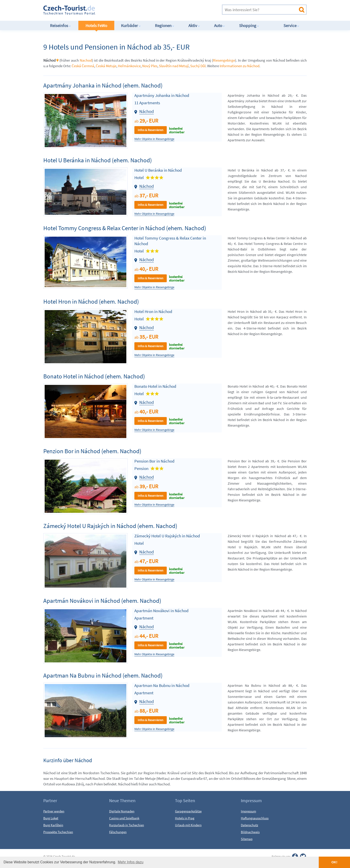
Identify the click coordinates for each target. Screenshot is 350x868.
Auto (220, 25)
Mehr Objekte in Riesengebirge (154, 139)
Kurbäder (131, 25)
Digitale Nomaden (122, 811)
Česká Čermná (83, 66)
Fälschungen (118, 832)
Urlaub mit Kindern (188, 825)
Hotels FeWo (96, 25)
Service (291, 25)
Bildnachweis (250, 832)
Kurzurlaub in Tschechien (127, 825)
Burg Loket (51, 818)
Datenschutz (249, 825)
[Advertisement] (161, 10)
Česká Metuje (106, 66)
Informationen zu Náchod (240, 66)
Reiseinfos (60, 25)
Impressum (248, 811)
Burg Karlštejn (53, 825)
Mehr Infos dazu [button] (131, 862)
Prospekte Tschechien (58, 832)
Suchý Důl (198, 66)
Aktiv (194, 25)
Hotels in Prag (185, 818)
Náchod (147, 111)
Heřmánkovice (129, 66)
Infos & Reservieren (151, 130)
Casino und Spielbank (124, 818)
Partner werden (54, 811)
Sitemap (247, 839)
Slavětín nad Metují (174, 66)
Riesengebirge (224, 60)
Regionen (165, 25)
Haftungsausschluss (255, 818)
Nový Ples (150, 66)
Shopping (249, 25)
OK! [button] (334, 862)
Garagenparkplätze (188, 811)
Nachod (86, 60)
